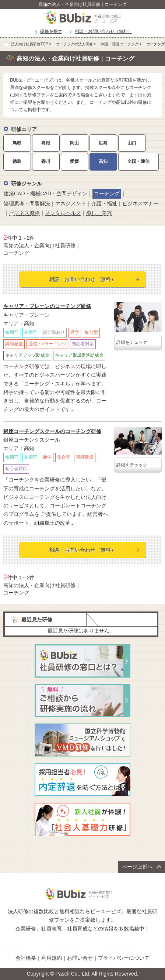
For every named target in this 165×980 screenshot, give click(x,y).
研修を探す (51, 31)
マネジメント (71, 203)
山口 (132, 143)
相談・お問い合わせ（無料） (103, 31)
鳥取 (17, 143)
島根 (46, 143)
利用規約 (52, 958)
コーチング (107, 193)
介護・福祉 (104, 203)
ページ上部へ (142, 867)
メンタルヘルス (63, 213)
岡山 (74, 143)
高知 (103, 161)
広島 (103, 143)
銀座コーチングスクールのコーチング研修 (52, 431)
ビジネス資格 (24, 213)
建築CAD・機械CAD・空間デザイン (45, 193)
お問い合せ (80, 958)
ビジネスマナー (140, 203)
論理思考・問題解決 (27, 203)
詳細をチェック (132, 342)
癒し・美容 (99, 213)
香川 (46, 161)
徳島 (17, 161)
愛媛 (74, 161)
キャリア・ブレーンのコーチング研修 (47, 306)
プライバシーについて (124, 958)
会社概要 (26, 958)
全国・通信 (138, 161)
